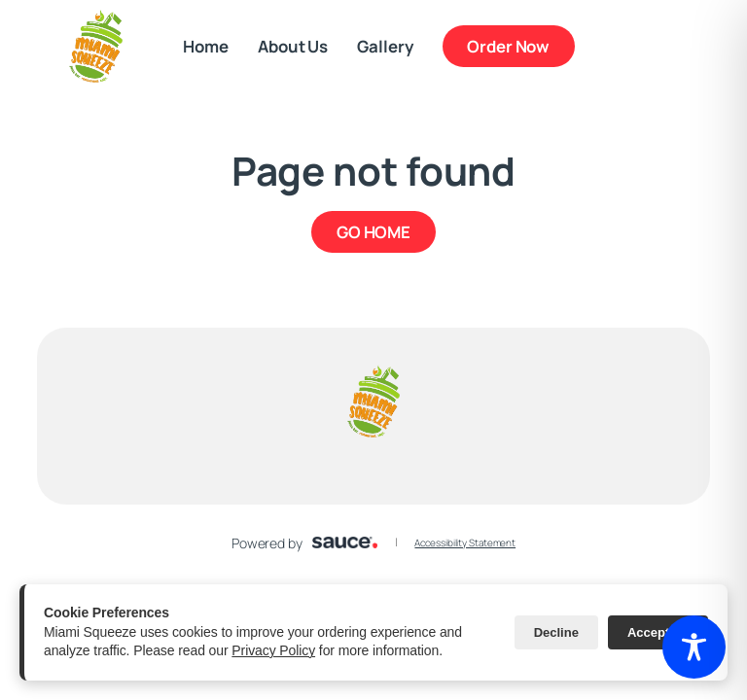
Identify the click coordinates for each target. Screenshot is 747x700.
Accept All (658, 632)
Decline (556, 632)
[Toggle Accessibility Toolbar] (694, 647)
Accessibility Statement (465, 542)
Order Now (508, 46)
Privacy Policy (273, 650)
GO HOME (373, 232)
